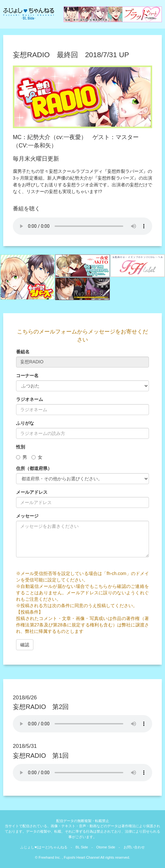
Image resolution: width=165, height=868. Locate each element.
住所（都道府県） (34, 468)
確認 (25, 645)
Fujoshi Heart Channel (81, 857)
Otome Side (106, 847)
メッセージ (27, 516)
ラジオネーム (30, 399)
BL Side (82, 847)
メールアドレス (32, 492)
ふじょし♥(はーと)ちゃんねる (44, 847)
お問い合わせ (134, 847)
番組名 (23, 352)
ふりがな (25, 423)
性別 (21, 447)
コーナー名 (27, 376)
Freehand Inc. (50, 857)
